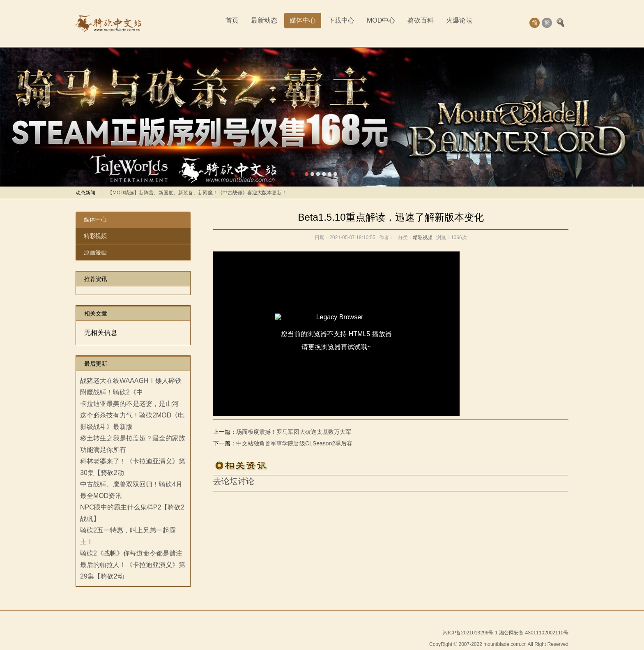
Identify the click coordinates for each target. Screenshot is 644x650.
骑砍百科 (421, 20)
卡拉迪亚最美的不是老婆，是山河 (129, 404)
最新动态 (264, 20)
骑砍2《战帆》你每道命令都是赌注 (131, 553)
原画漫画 (95, 252)
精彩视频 (95, 236)
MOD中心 (381, 20)
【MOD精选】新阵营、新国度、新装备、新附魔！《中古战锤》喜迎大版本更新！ (197, 193)
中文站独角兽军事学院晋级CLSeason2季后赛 (294, 443)
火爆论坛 (459, 20)
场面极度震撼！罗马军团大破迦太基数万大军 (294, 432)
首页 (232, 20)
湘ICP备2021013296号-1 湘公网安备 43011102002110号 (506, 633)
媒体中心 (303, 20)
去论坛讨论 (234, 481)
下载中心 (341, 20)
